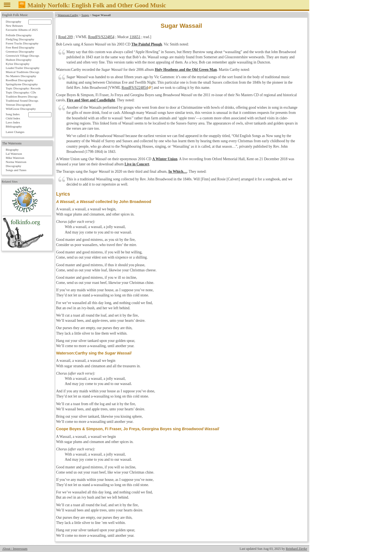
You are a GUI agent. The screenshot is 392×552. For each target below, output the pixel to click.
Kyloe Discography (18, 64)
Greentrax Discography (20, 51)
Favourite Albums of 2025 (22, 30)
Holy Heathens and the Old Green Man (186, 70)
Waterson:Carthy (68, 15)
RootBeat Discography (20, 80)
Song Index (13, 114)
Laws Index (13, 122)
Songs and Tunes (16, 170)
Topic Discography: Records (23, 88)
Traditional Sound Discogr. (22, 101)
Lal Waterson (14, 154)
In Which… (178, 172)
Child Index (13, 118)
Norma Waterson (16, 162)
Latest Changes (15, 132)
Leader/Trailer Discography (23, 68)
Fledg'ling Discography (20, 39)
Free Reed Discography (20, 47)
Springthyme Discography (22, 84)
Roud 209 (65, 37)
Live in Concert (137, 164)
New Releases (14, 26)
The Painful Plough (147, 44)
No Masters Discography (21, 76)
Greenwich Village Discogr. (23, 56)
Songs (85, 15)
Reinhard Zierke (296, 549)
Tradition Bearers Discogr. (22, 96)
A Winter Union (165, 159)
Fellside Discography (19, 35)
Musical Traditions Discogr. (23, 72)
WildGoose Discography (21, 109)
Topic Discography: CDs (21, 92)
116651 (135, 37)
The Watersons (12, 143)
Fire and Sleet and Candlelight (91, 100)
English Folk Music (15, 15)
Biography (12, 150)
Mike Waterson (15, 158)
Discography (13, 22)
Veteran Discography (19, 105)
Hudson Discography (19, 60)
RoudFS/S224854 (101, 37)
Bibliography (14, 126)
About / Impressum (15, 549)
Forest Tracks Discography (22, 43)
